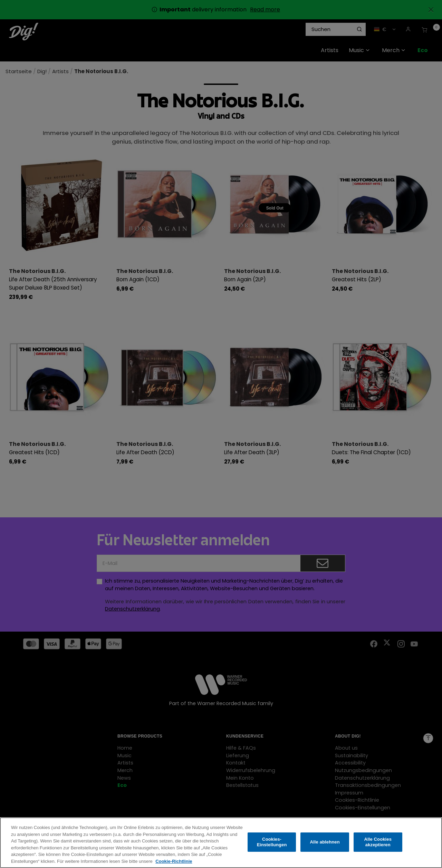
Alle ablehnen (325, 847)
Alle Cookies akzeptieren (378, 847)
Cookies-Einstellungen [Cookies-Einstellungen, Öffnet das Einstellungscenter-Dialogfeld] (272, 847)
